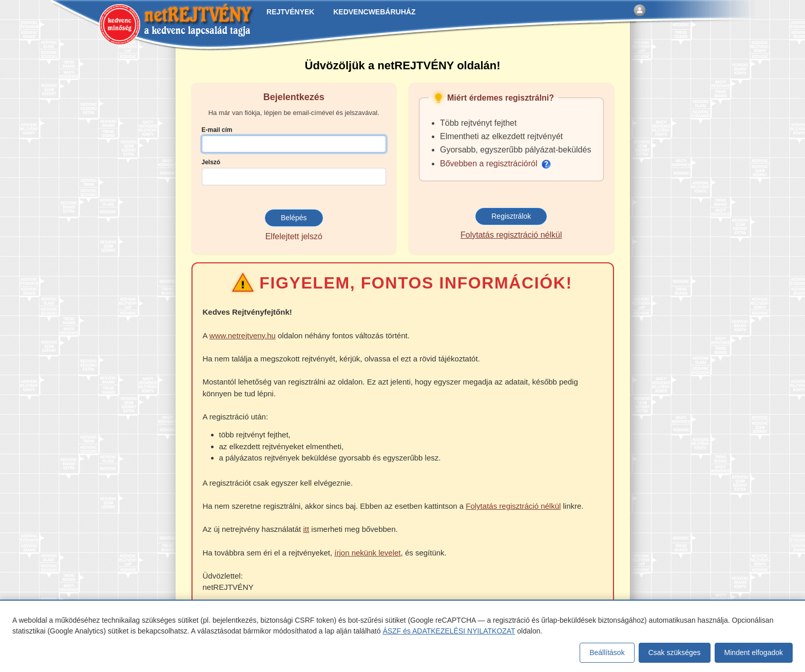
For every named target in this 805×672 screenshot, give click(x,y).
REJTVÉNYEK (290, 12)
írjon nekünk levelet (367, 553)
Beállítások (607, 652)
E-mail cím (217, 130)
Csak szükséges (675, 652)
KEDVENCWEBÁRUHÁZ (374, 12)
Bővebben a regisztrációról (495, 164)
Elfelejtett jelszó (294, 236)
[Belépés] (640, 10)
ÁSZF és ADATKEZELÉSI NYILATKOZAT (449, 631)
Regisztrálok (511, 216)
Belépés (294, 218)
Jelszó (211, 162)
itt (306, 529)
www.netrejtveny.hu (243, 335)
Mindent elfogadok (754, 652)
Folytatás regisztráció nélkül (511, 235)
